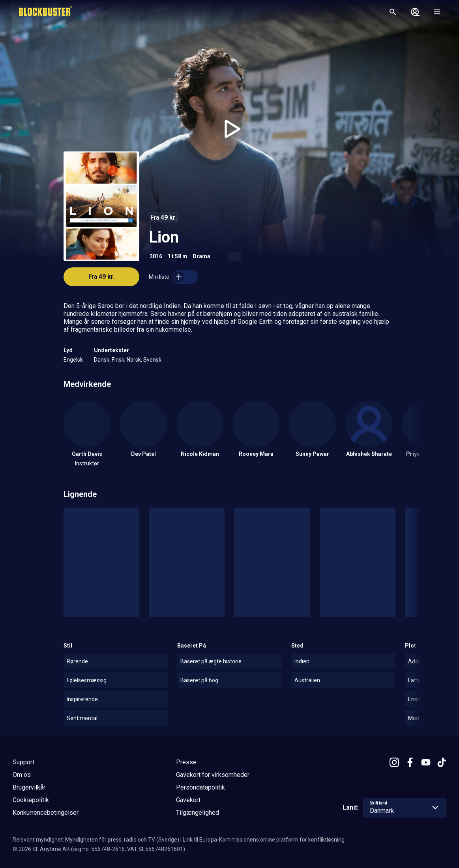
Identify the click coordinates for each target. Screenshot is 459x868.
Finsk (118, 360)
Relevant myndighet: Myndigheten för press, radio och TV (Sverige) (96, 840)
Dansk (102, 360)
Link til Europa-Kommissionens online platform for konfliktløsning (264, 840)
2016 (156, 256)
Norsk (134, 360)
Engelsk (73, 360)
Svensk (152, 360)
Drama (201, 256)
